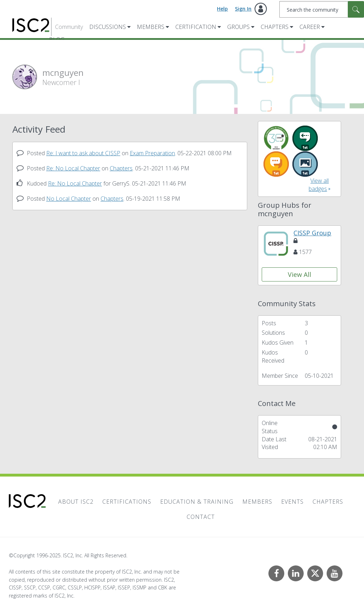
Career (310, 27)
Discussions (108, 27)
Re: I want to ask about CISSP (83, 153)
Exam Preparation (152, 153)
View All (299, 274)
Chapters (275, 27)
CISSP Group (312, 236)
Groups (238, 27)
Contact (201, 517)
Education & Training (197, 502)
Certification (196, 27)
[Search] (322, 9)
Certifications (127, 502)
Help (222, 9)
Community (69, 27)
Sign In (243, 9)
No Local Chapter (69, 199)
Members (151, 27)
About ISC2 (76, 502)
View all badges (319, 185)
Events (292, 502)
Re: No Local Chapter (73, 168)
